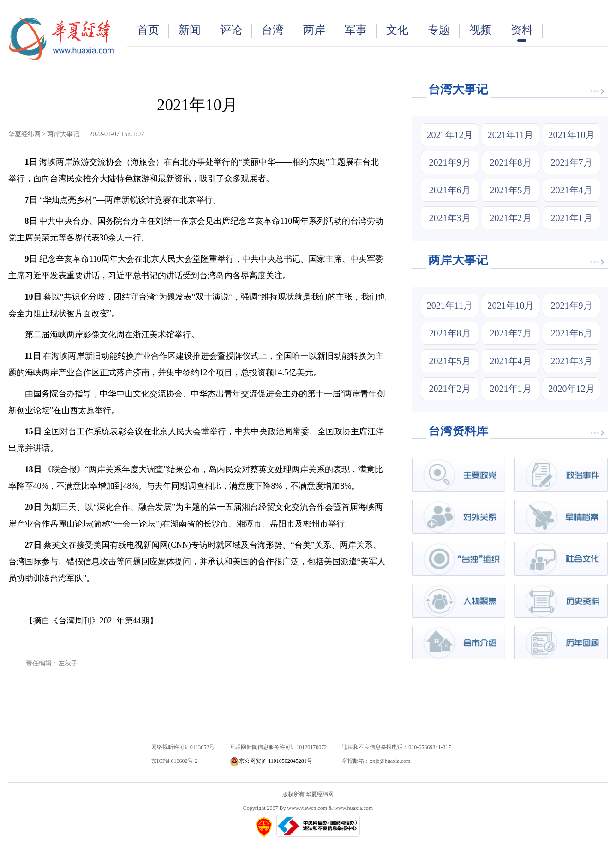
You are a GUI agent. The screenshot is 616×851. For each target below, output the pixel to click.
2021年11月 (511, 135)
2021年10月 (572, 135)
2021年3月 (450, 218)
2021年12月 (450, 135)
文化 (402, 31)
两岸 (319, 31)
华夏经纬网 (24, 134)
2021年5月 (511, 190)
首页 (153, 31)
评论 (236, 31)
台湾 (278, 31)
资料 (527, 33)
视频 (485, 31)
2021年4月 (572, 190)
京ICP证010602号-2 (175, 761)
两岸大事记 (63, 134)
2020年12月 (572, 389)
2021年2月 (511, 218)
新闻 (194, 31)
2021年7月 (572, 162)
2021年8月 (511, 162)
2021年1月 (572, 218)
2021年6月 (450, 190)
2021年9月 (450, 162)
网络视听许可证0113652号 (183, 747)
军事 (361, 31)
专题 (444, 31)
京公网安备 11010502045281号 (271, 761)
